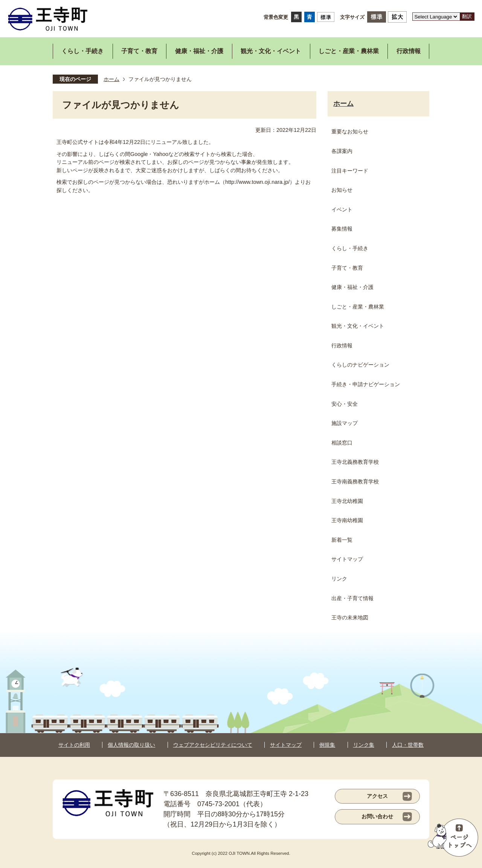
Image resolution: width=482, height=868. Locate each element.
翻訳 (467, 16)
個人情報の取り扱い (131, 745)
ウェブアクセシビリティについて (213, 745)
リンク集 (364, 745)
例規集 (327, 745)
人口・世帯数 (408, 745)
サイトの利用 (74, 745)
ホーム (111, 79)
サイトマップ (286, 745)
